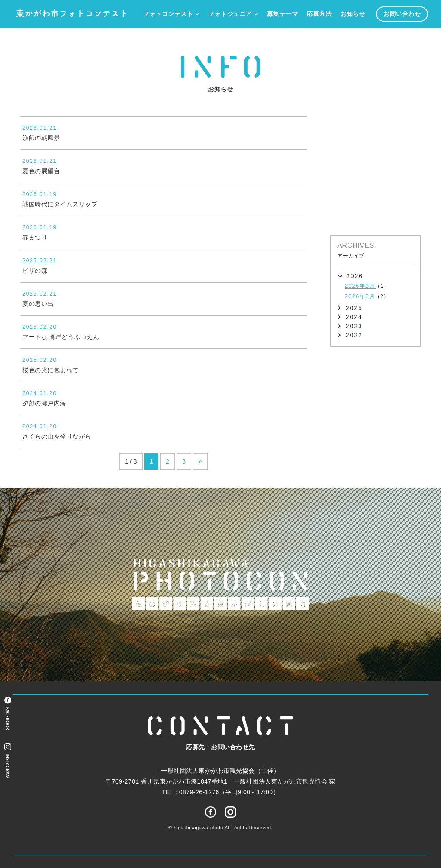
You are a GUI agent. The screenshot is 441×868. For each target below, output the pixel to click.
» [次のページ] (200, 461)
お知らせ (353, 14)
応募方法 (319, 14)
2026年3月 (360, 286)
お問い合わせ (402, 14)
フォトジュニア (230, 14)
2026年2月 (360, 296)
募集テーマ (283, 14)
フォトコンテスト (168, 14)
